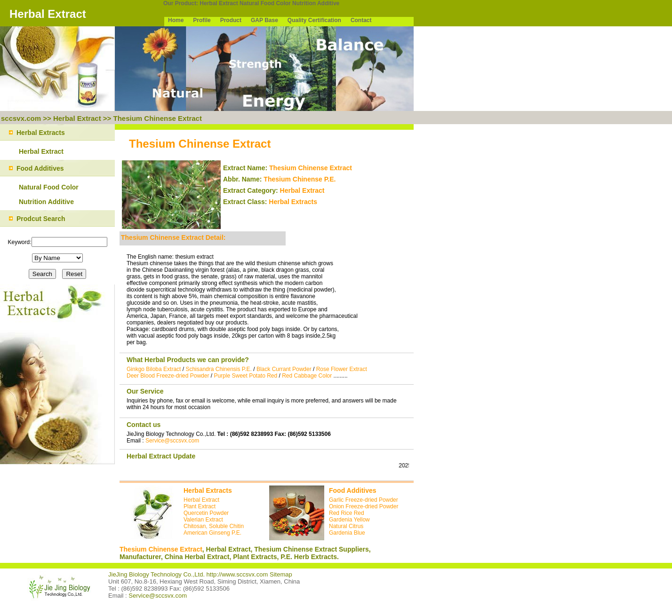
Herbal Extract (219, 3)
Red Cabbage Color (307, 376)
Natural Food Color (265, 3)
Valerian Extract (203, 520)
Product (231, 20)
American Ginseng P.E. (212, 533)
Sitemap (281, 574)
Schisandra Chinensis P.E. (219, 369)
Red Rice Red (347, 513)
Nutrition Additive (316, 3)
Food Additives (353, 490)
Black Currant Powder (284, 369)
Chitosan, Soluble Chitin (214, 526)
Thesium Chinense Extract (158, 118)
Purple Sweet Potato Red (245, 376)
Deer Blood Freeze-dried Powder (168, 376)
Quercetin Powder (206, 513)
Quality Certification (314, 20)
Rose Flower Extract (342, 369)
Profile (202, 20)
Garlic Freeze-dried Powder (364, 500)
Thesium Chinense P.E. (300, 179)
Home (176, 20)
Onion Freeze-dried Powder (364, 506)
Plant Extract (200, 506)
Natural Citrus (346, 526)
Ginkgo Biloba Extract (154, 369)
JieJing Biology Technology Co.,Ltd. (157, 574)
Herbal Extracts (293, 202)
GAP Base (264, 20)
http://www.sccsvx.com (237, 574)
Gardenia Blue (347, 533)
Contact (361, 20)
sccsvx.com (21, 118)
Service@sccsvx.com (172, 441)
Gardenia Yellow (349, 520)
